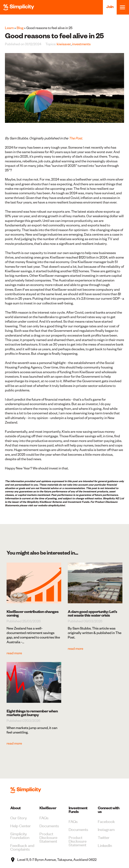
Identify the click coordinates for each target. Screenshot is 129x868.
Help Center (21, 826)
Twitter (104, 837)
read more (14, 653)
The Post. (76, 138)
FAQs (44, 818)
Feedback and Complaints (22, 847)
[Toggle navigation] (122, 7)
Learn (9, 28)
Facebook (106, 821)
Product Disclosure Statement (48, 837)
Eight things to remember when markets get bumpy (32, 713)
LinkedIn (105, 845)
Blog (20, 28)
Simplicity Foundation (20, 835)
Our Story (19, 818)
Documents (49, 826)
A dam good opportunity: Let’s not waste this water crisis (92, 613)
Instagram (106, 829)
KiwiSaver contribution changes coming (33, 613)
